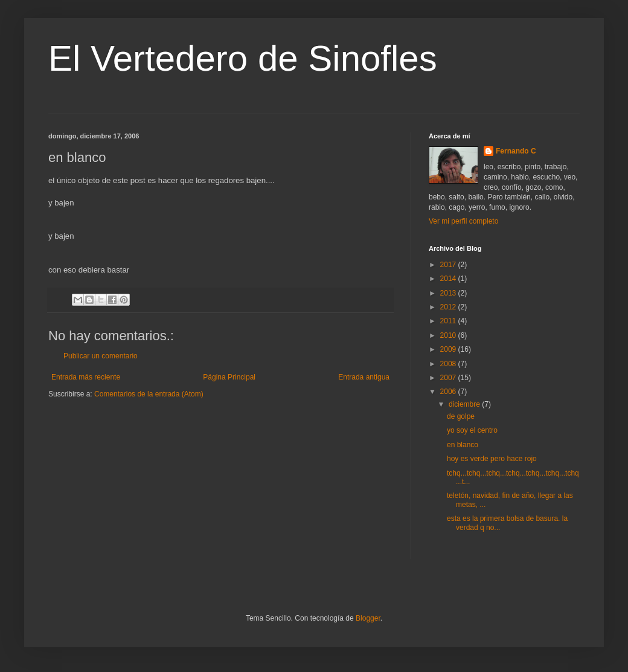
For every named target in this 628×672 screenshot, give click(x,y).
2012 (449, 307)
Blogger (368, 618)
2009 (449, 349)
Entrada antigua (364, 377)
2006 (449, 392)
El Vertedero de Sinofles (243, 58)
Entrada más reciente (86, 377)
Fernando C (516, 151)
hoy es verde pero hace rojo (492, 459)
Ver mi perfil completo (463, 221)
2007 (449, 378)
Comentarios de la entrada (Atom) (149, 394)
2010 (449, 335)
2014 (449, 279)
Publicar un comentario (101, 356)
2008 (449, 364)
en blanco (463, 445)
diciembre (465, 404)
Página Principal (229, 377)
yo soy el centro (472, 430)
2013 (449, 293)
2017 (449, 265)
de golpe (461, 416)
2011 (449, 321)
